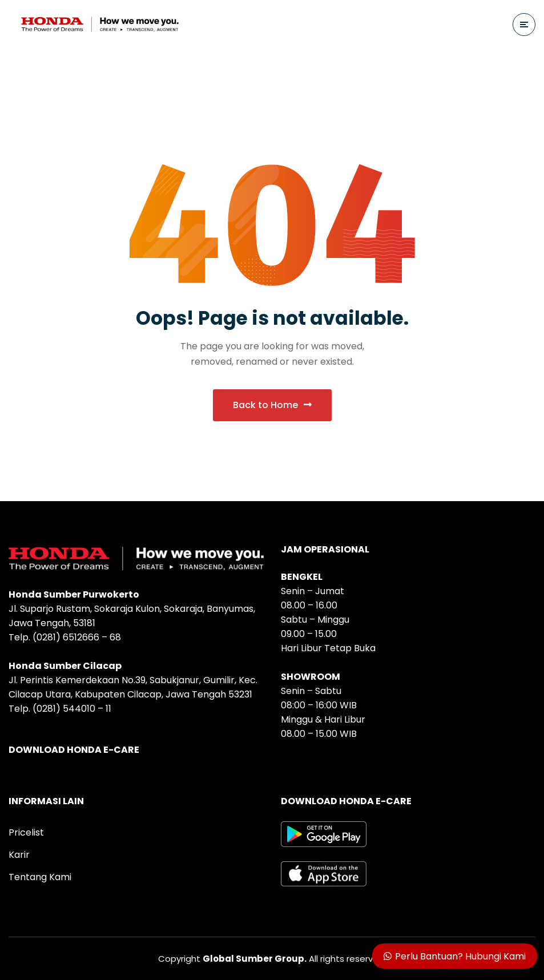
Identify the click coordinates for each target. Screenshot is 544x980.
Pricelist (26, 832)
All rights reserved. (294, 959)
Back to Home (272, 405)
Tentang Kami (40, 877)
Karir (19, 855)
